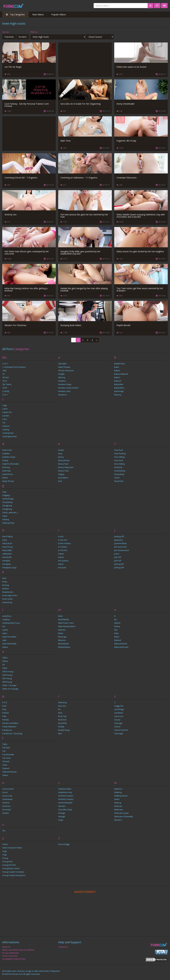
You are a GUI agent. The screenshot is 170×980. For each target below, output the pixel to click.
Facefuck (118, 467)
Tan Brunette (8, 754)
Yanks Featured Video (12, 848)
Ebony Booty (64, 460)
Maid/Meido (64, 619)
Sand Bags (119, 709)
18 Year (6, 377)
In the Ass (63, 550)
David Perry (8, 474)
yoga (4, 855)
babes (117, 370)
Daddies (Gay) (9, 457)
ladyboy (6, 619)
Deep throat (8, 481)
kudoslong (7, 602)
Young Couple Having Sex (14, 875)
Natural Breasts (121, 647)
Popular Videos (59, 14)
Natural (118, 640)
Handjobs (7, 564)
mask (61, 633)
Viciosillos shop (65, 810)
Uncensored (8, 789)
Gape (5, 516)
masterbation (64, 647)
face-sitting (119, 464)
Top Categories (15, 14)
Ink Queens (63, 561)
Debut (5, 478)
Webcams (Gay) (121, 813)
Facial (117, 478)
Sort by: (6, 32)
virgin (61, 820)
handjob (6, 561)
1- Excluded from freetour (14, 367)
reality (61, 727)
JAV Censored (120, 547)
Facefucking (120, 471)
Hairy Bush (7, 543)
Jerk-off (118, 561)
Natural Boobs (121, 644)
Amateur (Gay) (65, 384)
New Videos (38, 14)
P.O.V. (5, 702)
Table (5, 744)
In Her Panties (65, 543)
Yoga (4, 851)
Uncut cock (7, 796)
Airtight (61, 374)
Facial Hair (119, 481)
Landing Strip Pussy (11, 623)
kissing (5, 585)
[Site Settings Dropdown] (164, 6)
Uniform (6, 803)
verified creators (66, 799)
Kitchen (6, 589)
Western (118, 820)
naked (117, 623)
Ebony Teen (64, 471)
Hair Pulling (7, 536)
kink (4, 578)
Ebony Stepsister (66, 467)
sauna (117, 720)
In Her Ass (63, 540)
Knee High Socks (10, 595)
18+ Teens (7, 384)
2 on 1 (5, 395)
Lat (4, 626)
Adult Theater (64, 367)
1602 (4, 370)
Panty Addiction (9, 727)
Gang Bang (7, 502)
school (117, 727)
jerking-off (119, 568)
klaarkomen (8, 592)
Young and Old (9, 865)
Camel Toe (7, 412)
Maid (60, 616)
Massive (62, 640)
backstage (119, 391)
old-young (7, 678)
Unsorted (7, 810)
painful (5, 713)
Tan (4, 751)
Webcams (119, 810)
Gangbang (7, 506)
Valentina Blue (65, 789)
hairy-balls (7, 550)
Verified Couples (66, 796)
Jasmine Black (120, 543)
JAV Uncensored (121, 550)
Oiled (5, 668)
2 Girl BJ (6, 391)
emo (60, 481)
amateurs (63, 395)
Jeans (117, 554)
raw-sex (62, 706)
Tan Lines (7, 758)
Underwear (7, 799)
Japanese (119, 540)
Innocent (62, 568)
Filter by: (34, 32)
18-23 (5, 388)
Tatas (5, 765)
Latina (5, 647)
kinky (5, 582)
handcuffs (7, 557)
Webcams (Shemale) (124, 816)
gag (4, 492)
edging (61, 474)
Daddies (6, 453)
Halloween (7, 554)
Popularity (9, 37)
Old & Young (8, 671)
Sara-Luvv (119, 716)
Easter (61, 450)
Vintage (62, 813)
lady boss (7, 616)
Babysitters (119, 388)
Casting (6, 429)
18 (3, 374)
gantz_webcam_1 (10, 512)
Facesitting (119, 474)
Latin (4, 640)
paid (4, 706)
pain (4, 709)
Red (60, 733)
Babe (117, 367)
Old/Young (7, 682)
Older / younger (9, 685)
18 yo (5, 381)
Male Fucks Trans (66, 623)
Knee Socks (8, 599)
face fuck (119, 450)
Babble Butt (119, 364)
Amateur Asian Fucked (68, 388)
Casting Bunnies (10, 436)
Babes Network (121, 374)
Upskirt (5, 813)
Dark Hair (7, 471)
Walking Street (121, 796)
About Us (6, 947)
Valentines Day (65, 792)
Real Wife (62, 723)
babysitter (119, 384)
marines (62, 630)
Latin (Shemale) (9, 644)
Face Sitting (119, 457)
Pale (4, 716)
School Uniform (121, 730)
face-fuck (119, 460)
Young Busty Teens (11, 868)
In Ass (61, 536)
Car (4, 423)
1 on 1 (5, 364)
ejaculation (63, 478)
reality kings (64, 730)
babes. (117, 377)
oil (3, 665)
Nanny (117, 626)
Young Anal (7, 861)
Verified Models (65, 803)
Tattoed (6, 768)
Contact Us (63, 947)
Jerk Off (118, 557)
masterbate (63, 644)
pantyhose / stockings (12, 733)
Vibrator (62, 806)
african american (66, 370)
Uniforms (6, 806)
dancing (6, 467)
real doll (62, 720)
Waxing (118, 803)
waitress (118, 789)
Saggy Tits (119, 706)
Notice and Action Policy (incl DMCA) (18, 950)
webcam (118, 806)
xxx (4, 831)
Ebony (61, 457)
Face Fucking (120, 453)
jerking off (119, 564)
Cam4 (5, 409)
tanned (6, 761)
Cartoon (6, 426)
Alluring (62, 377)
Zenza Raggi (64, 844)
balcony (118, 395)
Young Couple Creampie (13, 872)
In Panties (63, 547)
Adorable (62, 364)
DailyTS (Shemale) (10, 464)
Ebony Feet (63, 464)
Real (60, 713)
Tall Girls (6, 748)
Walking (118, 792)
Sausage (118, 723)
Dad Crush (7, 450)
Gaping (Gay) (8, 523)
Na (116, 619)
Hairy (5, 540)
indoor (61, 557)
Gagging (6, 495)
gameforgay (8, 499)
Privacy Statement (10, 953)
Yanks (5, 844)
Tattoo (5, 775)
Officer (5, 661)
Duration (23, 37)
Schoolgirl (119, 733)
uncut (5, 792)
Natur (117, 637)
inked (61, 564)
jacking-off (119, 536)
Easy (60, 453)
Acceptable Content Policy (14, 959)
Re (59, 709)
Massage (62, 637)
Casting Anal (8, 433)
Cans (5, 419)
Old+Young (7, 675)
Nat (116, 630)
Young (5, 858)
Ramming (62, 702)
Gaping (6, 519)
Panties (6, 720)
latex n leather (9, 637)
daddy (5, 460)
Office (5, 658)
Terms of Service (10, 956)
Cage (5, 405)
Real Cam (62, 716)
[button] (157, 6)
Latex (5, 633)
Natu (116, 633)
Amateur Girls (64, 391)
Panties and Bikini (10, 723)
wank (117, 799)
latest (5, 630)
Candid (5, 416)
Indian (61, 554)
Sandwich (119, 713)
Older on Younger (10, 689)
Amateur (62, 381)
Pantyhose (7, 730)
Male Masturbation (67, 626)
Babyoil (118, 381)
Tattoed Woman (9, 772)
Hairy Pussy (8, 547)
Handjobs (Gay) (9, 568)
